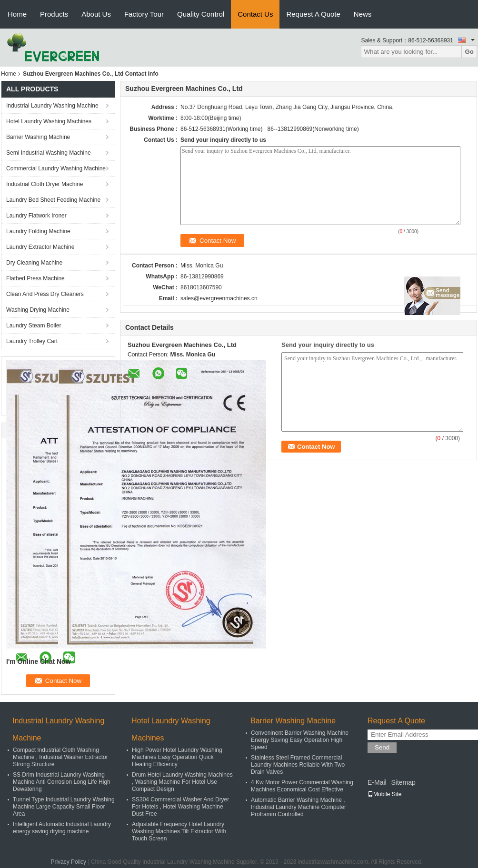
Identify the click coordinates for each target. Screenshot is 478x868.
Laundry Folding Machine (38, 231)
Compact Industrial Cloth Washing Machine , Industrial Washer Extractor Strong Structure (60, 757)
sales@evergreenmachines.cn (219, 298)
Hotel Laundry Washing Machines (49, 121)
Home (17, 14)
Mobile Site (384, 794)
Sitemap (403, 782)
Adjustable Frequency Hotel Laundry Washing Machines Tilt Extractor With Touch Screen (179, 831)
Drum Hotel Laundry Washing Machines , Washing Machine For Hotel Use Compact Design (182, 782)
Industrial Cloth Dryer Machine (45, 184)
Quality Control (201, 14)
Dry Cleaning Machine (34, 263)
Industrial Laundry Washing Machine (52, 106)
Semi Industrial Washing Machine (49, 153)
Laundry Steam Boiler (34, 325)
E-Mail (377, 782)
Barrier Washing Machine (38, 137)
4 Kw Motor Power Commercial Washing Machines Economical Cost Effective (302, 786)
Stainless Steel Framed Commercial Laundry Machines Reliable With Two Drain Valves (298, 765)
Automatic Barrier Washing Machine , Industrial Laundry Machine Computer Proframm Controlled (299, 807)
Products (54, 14)
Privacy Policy (68, 862)
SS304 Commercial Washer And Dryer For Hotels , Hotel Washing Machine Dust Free (180, 807)
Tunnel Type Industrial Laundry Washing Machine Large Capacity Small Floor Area (64, 807)
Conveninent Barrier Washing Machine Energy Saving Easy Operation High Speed (300, 740)
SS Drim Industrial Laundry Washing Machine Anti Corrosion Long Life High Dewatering (62, 782)
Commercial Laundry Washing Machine (56, 168)
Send (382, 747)
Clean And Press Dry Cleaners (45, 294)
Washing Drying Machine (38, 310)
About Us (96, 14)
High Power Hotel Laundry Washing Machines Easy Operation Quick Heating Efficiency (177, 757)
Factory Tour (144, 14)
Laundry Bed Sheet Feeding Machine (53, 200)
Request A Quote (313, 14)
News (363, 14)
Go (469, 52)
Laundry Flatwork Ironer (36, 216)
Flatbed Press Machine (35, 278)
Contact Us (255, 14)
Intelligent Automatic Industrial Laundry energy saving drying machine (62, 828)
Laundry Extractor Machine (40, 247)
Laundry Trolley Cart (32, 341)
